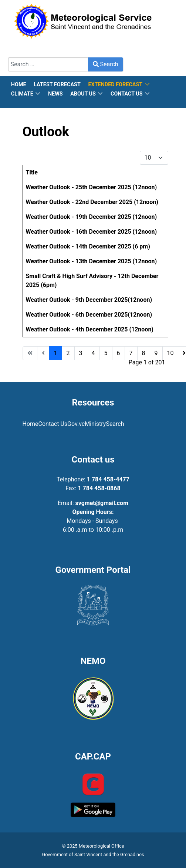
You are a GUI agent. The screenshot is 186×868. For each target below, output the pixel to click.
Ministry (95, 424)
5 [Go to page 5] (106, 353)
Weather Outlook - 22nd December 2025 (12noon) (92, 202)
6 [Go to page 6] (119, 353)
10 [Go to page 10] (170, 353)
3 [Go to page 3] (81, 353)
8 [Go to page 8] (144, 353)
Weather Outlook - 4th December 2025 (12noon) (90, 329)
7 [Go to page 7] (131, 353)
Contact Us (53, 424)
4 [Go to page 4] (93, 353)
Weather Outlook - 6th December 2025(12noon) (89, 315)
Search (106, 64)
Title (32, 172)
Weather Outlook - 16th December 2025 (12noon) (92, 232)
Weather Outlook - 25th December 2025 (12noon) (92, 187)
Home (31, 424)
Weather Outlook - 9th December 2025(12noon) (89, 300)
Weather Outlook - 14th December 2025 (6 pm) (88, 246)
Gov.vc (76, 424)
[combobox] (48, 64)
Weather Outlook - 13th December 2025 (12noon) (92, 261)
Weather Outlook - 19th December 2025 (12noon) (92, 217)
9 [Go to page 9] (156, 353)
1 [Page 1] (56, 353)
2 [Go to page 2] (68, 353)
